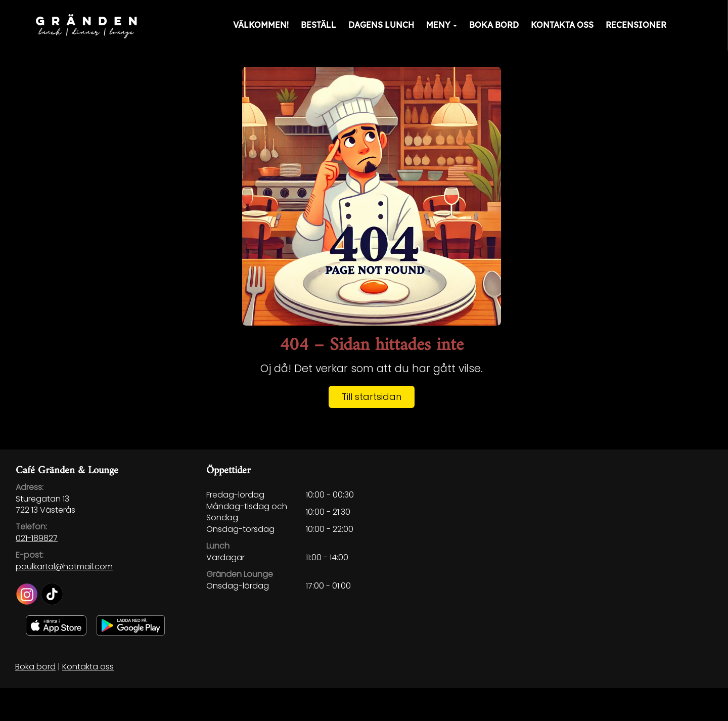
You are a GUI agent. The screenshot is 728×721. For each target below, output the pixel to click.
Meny (442, 25)
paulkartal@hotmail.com (64, 567)
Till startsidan (372, 397)
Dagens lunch (381, 25)
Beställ (318, 25)
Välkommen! (261, 25)
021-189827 (37, 538)
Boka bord (494, 25)
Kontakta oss (562, 25)
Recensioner (636, 25)
